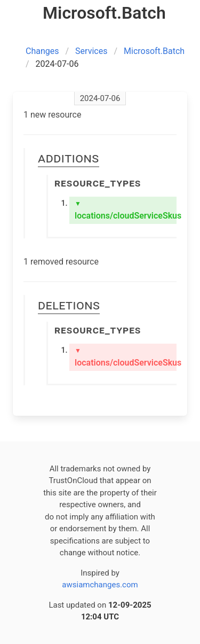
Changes (42, 51)
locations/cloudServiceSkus (126, 210)
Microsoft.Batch (154, 51)
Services (91, 51)
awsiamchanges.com (100, 585)
